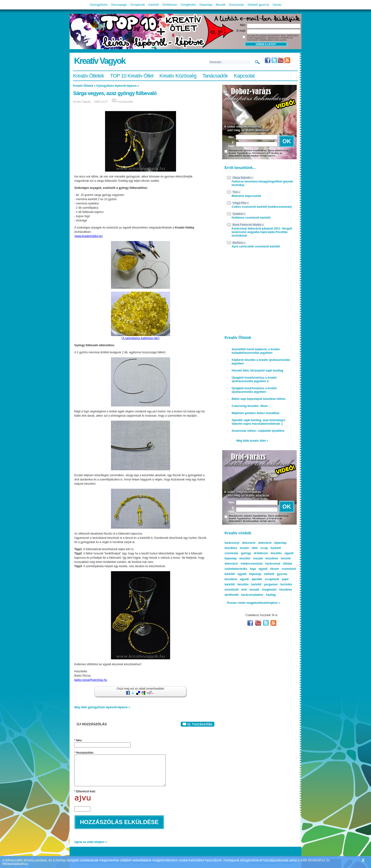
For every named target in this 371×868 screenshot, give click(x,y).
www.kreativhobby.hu (89, 236)
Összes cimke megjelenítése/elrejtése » (253, 603)
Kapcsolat (244, 76)
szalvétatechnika (236, 569)
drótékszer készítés (268, 553)
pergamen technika (278, 584)
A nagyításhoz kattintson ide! (141, 338)
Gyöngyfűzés (99, 5)
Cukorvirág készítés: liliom (250, 406)
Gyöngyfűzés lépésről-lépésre (117, 86)
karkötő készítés (236, 584)
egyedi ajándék (251, 579)
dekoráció (265, 543)
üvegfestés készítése (277, 590)
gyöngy (246, 553)
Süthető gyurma (258, 5)
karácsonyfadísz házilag (258, 595)
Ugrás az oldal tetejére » (91, 842)
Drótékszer (170, 5)
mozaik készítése (266, 558)
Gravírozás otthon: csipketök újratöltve (258, 431)
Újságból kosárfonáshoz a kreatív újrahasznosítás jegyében (254, 390)
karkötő (256, 584)
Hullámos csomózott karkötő (251, 218)
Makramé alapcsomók (246, 196)
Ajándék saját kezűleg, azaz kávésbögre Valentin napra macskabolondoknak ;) (258, 422)
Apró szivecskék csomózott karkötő (256, 246)
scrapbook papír (277, 579)
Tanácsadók (215, 76)
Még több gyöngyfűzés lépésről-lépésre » (102, 707)
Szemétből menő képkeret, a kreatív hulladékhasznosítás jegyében (256, 351)
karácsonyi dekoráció (240, 543)
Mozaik (221, 5)
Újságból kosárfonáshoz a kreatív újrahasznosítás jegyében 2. (254, 379)
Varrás (277, 5)
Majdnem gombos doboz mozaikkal (255, 413)
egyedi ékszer (269, 569)
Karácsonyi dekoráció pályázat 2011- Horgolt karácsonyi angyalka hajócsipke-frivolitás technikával (262, 232)
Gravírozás (236, 5)
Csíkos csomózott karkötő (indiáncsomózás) (262, 207)
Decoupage (119, 5)
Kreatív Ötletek (89, 76)
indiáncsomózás (252, 564)
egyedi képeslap (250, 574)
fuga (253, 569)
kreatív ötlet (249, 548)
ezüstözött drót (236, 590)
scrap (264, 548)
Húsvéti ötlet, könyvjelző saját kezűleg (257, 371)
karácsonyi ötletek (279, 564)
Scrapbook (137, 5)
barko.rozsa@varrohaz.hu (91, 680)
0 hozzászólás (125, 102)
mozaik (254, 590)
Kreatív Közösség (178, 76)
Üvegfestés (188, 5)
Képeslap (206, 5)
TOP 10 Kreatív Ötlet (132, 76)
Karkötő (154, 5)
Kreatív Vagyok (100, 61)
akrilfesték (232, 595)
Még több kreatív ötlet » (252, 441)
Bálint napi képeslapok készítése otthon (258, 399)
